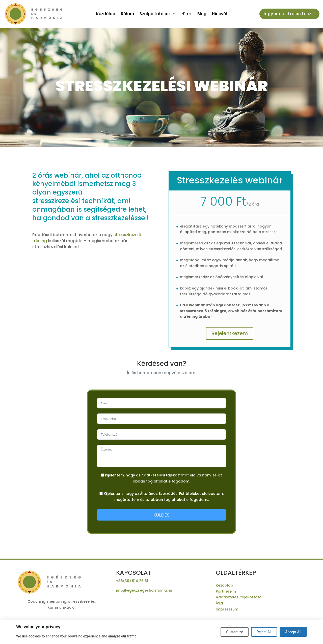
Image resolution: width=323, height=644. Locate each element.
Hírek (187, 14)
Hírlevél (219, 14)
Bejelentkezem (230, 333)
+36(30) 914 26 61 (132, 581)
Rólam (127, 14)
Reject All (264, 632)
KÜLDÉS (161, 515)
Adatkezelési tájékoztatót (165, 475)
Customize (235, 632)
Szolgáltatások (155, 14)
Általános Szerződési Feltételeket (170, 494)
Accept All (293, 632)
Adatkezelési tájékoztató (239, 597)
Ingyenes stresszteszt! (289, 14)
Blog (202, 14)
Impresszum (227, 609)
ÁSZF (220, 603)
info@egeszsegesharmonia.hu (144, 590)
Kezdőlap (106, 14)
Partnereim (226, 591)
